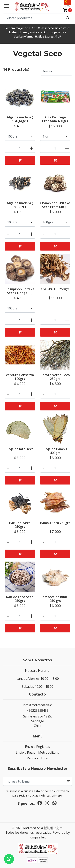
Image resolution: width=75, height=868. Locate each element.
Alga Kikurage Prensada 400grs (55, 119)
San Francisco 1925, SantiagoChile (37, 721)
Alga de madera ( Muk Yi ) (20, 205)
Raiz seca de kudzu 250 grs (55, 599)
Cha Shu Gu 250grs (55, 289)
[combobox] (37, 18)
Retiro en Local (38, 758)
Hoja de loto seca (20, 449)
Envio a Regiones (37, 747)
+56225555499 (38, 710)
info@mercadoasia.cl (38, 705)
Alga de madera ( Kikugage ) (20, 119)
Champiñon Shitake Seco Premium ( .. (55, 205)
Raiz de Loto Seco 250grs (20, 599)
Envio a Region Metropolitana (37, 752)
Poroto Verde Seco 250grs (55, 377)
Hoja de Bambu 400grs (55, 451)
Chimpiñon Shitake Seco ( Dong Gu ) (20, 291)
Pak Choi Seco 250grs (20, 525)
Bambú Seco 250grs (55, 523)
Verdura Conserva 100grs (20, 377)
